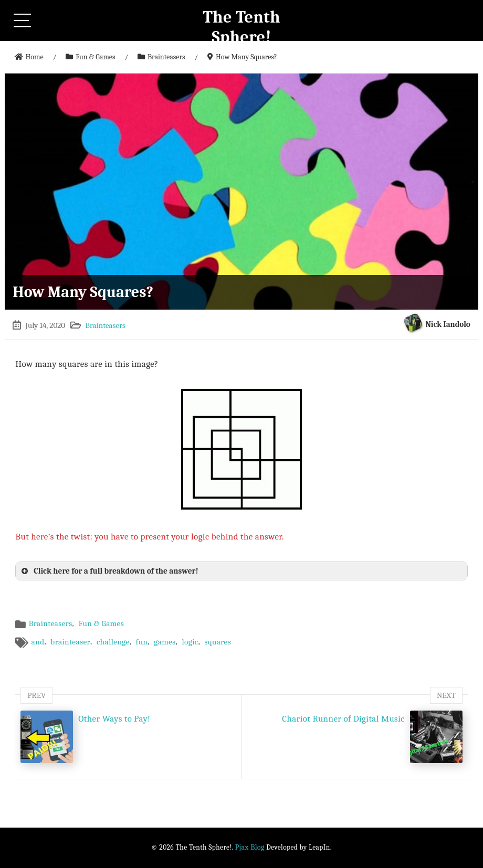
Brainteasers (105, 325)
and (38, 642)
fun (142, 642)
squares (218, 642)
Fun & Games (101, 623)
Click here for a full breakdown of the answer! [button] (109, 571)
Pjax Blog (250, 847)
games (165, 642)
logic (190, 642)
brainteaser (70, 642)
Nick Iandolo (448, 324)
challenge (113, 642)
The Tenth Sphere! (241, 27)
